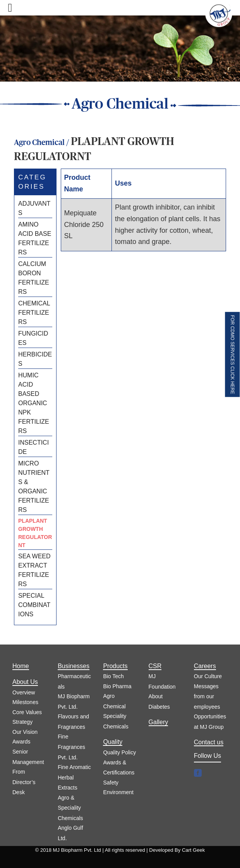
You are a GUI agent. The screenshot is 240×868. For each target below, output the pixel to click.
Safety (111, 783)
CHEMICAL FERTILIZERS (34, 313)
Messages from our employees (207, 697)
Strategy (22, 722)
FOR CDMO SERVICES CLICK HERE (232, 355)
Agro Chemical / (42, 143)
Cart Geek (193, 850)
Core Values (27, 712)
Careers (205, 666)
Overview (24, 692)
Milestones (25, 702)
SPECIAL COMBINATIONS (34, 605)
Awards (21, 742)
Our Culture (208, 676)
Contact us (209, 742)
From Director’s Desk (24, 782)
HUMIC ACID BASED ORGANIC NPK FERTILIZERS (34, 403)
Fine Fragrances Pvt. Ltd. (71, 747)
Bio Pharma (117, 686)
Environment (118, 792)
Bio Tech (113, 676)
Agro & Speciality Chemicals (70, 808)
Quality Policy (119, 752)
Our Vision (25, 732)
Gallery (159, 722)
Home (21, 666)
